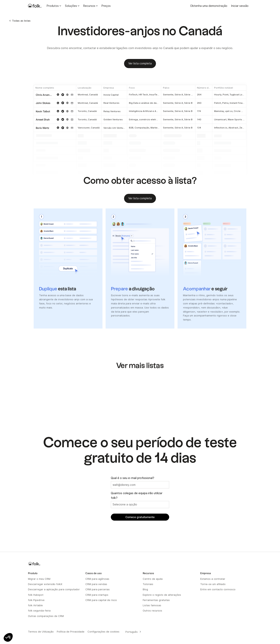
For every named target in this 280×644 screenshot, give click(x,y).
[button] (8, 637)
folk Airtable (35, 605)
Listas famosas (152, 605)
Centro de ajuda (153, 579)
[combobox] (133, 632)
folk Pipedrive (36, 600)
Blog (145, 589)
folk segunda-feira (39, 611)
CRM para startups (97, 595)
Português (132, 632)
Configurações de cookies (103, 632)
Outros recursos (152, 611)
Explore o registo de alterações (162, 595)
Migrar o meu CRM (39, 579)
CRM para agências (97, 579)
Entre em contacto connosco (218, 589)
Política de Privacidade (71, 632)
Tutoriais (148, 584)
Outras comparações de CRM (46, 616)
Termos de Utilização (41, 632)
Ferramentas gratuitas (156, 600)
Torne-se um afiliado (213, 584)
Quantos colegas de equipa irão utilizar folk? (137, 496)
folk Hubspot (36, 595)
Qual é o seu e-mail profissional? (133, 478)
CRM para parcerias (98, 589)
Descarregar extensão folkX (45, 584)
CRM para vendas (96, 584)
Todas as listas (21, 21)
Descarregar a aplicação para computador (54, 589)
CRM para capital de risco (101, 600)
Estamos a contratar (213, 579)
